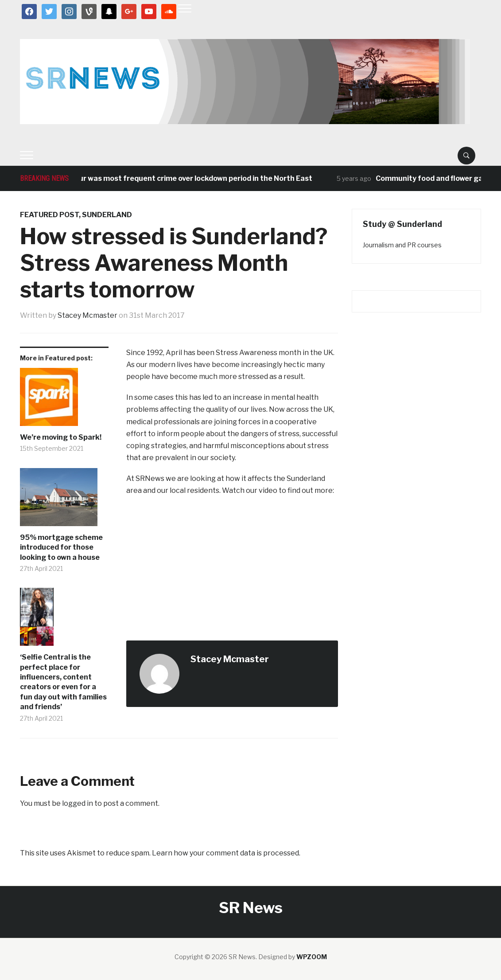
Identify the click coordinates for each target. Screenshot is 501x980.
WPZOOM (312, 957)
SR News (251, 908)
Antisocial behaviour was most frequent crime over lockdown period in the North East (168, 178)
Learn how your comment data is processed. (226, 853)
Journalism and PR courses (402, 245)
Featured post (49, 215)
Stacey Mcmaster (87, 315)
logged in (78, 803)
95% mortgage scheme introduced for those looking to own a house (61, 547)
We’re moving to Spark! (61, 437)
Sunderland (107, 215)
